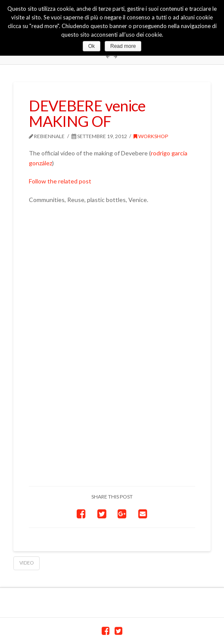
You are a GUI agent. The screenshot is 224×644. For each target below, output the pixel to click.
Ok (92, 46)
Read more (123, 46)
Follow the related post (60, 181)
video (26, 563)
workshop (151, 136)
